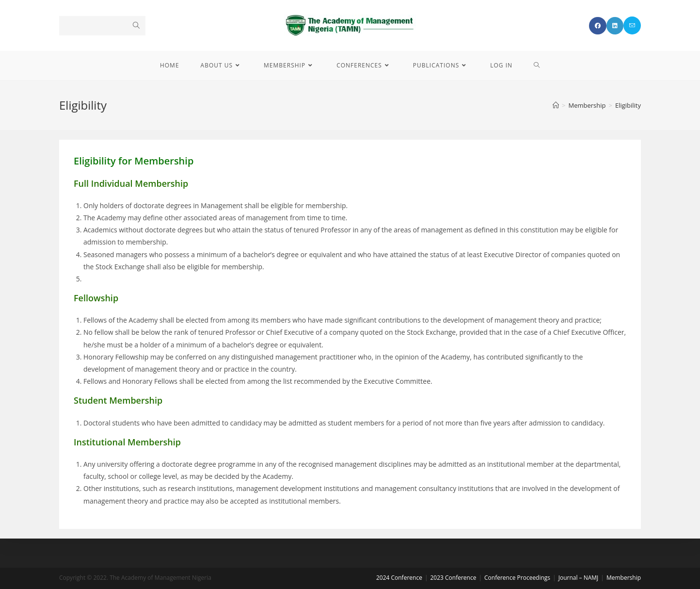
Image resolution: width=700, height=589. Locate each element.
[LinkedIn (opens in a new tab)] (615, 26)
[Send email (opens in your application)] (632, 25)
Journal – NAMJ (579, 578)
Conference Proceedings (517, 578)
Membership (624, 578)
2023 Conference (453, 578)
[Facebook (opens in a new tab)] (598, 26)
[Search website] (537, 65)
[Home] (556, 105)
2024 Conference (399, 578)
